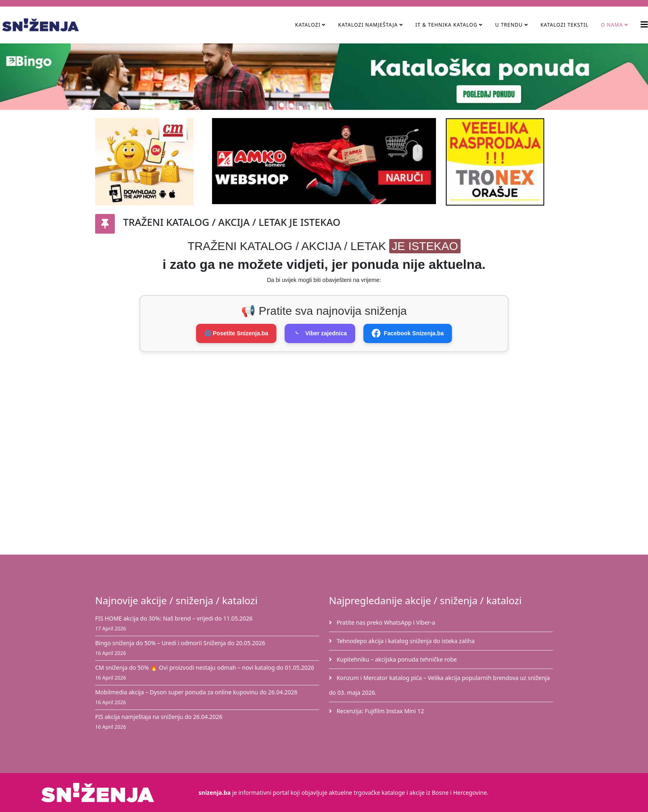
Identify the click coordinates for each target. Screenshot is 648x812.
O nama (612, 25)
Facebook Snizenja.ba (408, 333)
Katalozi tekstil (565, 25)
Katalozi (308, 25)
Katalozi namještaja (368, 25)
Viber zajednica (320, 333)
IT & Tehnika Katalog (447, 25)
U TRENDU (509, 25)
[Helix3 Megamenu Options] (644, 24)
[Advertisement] (329, 405)
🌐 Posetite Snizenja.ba (236, 333)
